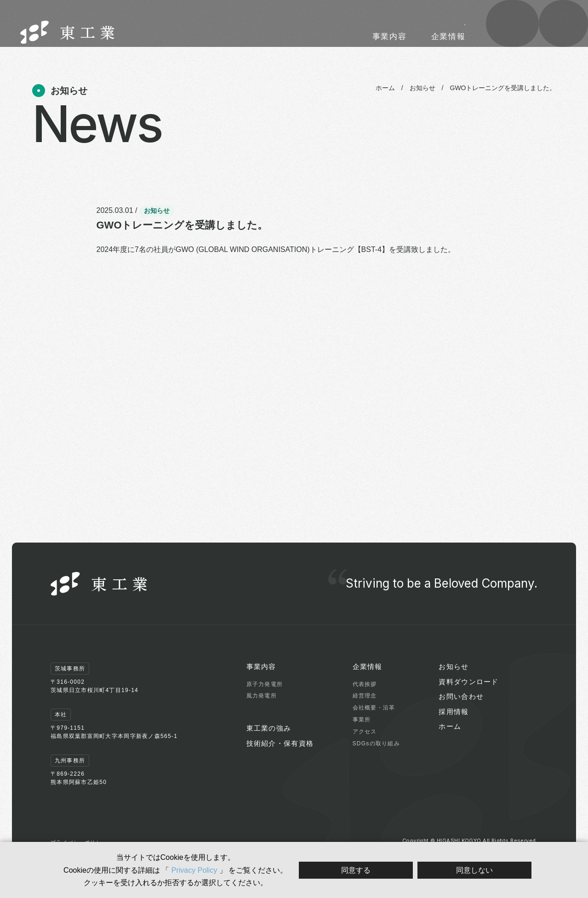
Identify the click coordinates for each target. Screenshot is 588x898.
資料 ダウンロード (513, 34)
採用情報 (443, 18)
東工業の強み (312, 37)
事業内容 (260, 37)
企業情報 (448, 37)
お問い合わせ (564, 34)
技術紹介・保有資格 (384, 37)
